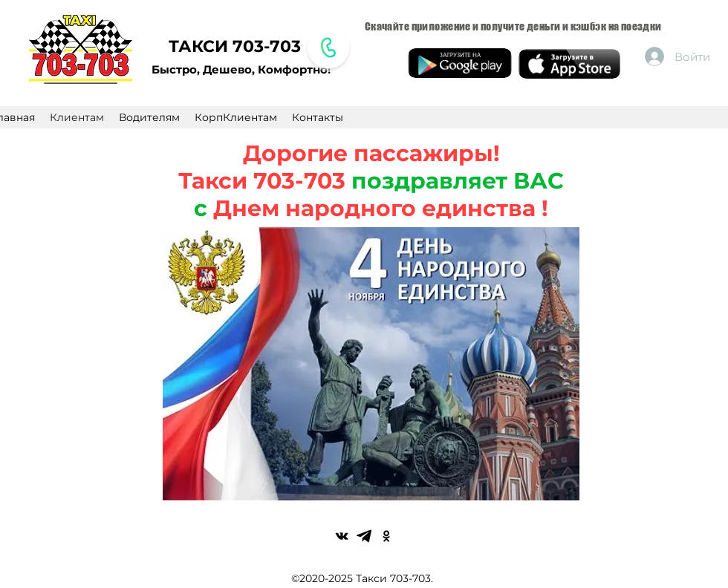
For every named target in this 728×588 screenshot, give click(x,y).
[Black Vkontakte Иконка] (342, 536)
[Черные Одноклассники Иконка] (386, 536)
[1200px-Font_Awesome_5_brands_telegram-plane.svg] (364, 536)
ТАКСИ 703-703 (235, 46)
